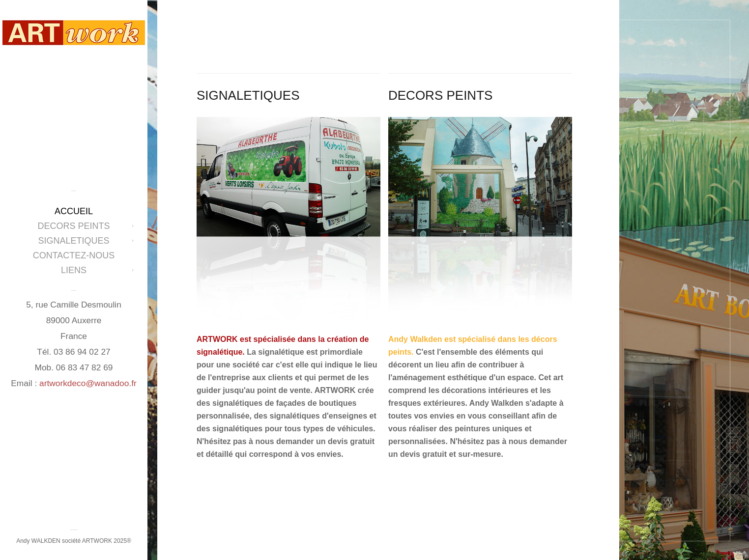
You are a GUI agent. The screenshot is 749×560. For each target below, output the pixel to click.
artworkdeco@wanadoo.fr (88, 383)
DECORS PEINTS (73, 226)
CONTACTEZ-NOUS (74, 255)
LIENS (74, 270)
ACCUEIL (74, 211)
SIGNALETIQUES (73, 241)
